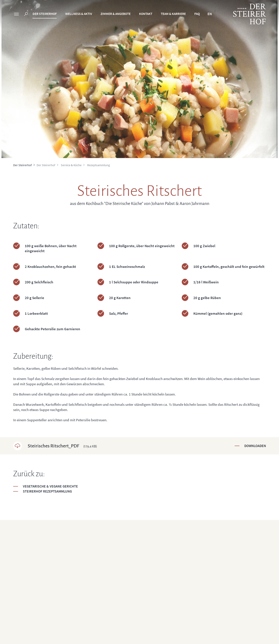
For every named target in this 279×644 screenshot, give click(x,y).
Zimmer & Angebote (116, 14)
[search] (26, 15)
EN (210, 14)
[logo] (250, 14)
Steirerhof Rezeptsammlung (47, 491)
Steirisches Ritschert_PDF (62, 446)
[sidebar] (16, 15)
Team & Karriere (173, 14)
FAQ (197, 14)
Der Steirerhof (45, 14)
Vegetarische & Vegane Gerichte (50, 486)
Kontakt (146, 14)
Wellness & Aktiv (79, 14)
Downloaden (255, 446)
